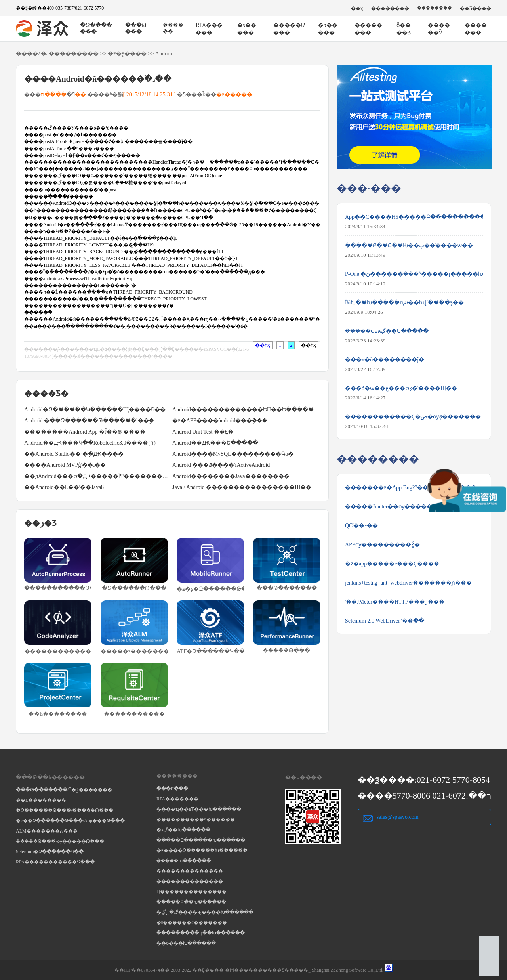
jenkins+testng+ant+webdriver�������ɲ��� (408, 583)
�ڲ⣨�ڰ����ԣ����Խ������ (205, 912)
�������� (390, 8)
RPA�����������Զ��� (55, 862)
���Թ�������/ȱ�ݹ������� (64, 790)
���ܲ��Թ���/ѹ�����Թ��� (60, 841)
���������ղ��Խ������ (201, 933)
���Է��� (172, 789)
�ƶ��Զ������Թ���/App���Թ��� (70, 821)
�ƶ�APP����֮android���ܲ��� (220, 421)
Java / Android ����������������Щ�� (242, 487)
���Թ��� (136, 29)
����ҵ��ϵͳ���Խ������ (199, 809)
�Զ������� (96, 29)
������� (476, 29)
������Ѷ (439, 29)
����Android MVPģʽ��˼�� (65, 465)
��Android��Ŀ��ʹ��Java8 (64, 487)
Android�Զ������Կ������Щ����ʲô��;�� (98, 410)
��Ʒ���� (476, 8)
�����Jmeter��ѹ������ (391, 507)
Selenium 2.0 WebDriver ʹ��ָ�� (385, 621)
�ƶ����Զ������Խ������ (202, 850)
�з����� (247, 29)
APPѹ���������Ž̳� (382, 545)
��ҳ (357, 8)
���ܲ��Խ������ (184, 861)
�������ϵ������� (192, 923)
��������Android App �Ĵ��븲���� (85, 432)
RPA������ (209, 29)
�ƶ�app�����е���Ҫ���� (392, 564)
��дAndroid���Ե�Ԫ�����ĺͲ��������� (98, 476)
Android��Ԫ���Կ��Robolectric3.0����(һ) (90, 443)
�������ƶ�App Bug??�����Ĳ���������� (414, 488)
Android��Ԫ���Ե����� (215, 443)
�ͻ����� (328, 29)
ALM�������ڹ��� (47, 831)
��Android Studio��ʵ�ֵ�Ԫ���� (74, 454)
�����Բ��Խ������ (191, 902)
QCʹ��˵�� (361, 526)
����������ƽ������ (196, 820)
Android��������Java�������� (231, 476)
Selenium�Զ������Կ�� (50, 852)
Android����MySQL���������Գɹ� (233, 454)
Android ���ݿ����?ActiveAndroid (221, 465)
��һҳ (263, 345)
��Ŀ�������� (41, 800)
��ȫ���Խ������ (186, 943)
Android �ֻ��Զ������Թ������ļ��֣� (89, 421)
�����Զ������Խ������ (201, 840)
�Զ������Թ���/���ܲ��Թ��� (65, 810)
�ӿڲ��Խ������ (183, 830)
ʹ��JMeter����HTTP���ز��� (395, 602)
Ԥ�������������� (192, 892)
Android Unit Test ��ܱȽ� (203, 432)
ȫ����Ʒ (404, 29)
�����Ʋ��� (289, 29)
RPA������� (177, 799)
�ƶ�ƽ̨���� (127, 54)
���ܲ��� (173, 28)
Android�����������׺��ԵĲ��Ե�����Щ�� (246, 410)
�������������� (190, 871)
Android (165, 54)
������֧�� (435, 8)
